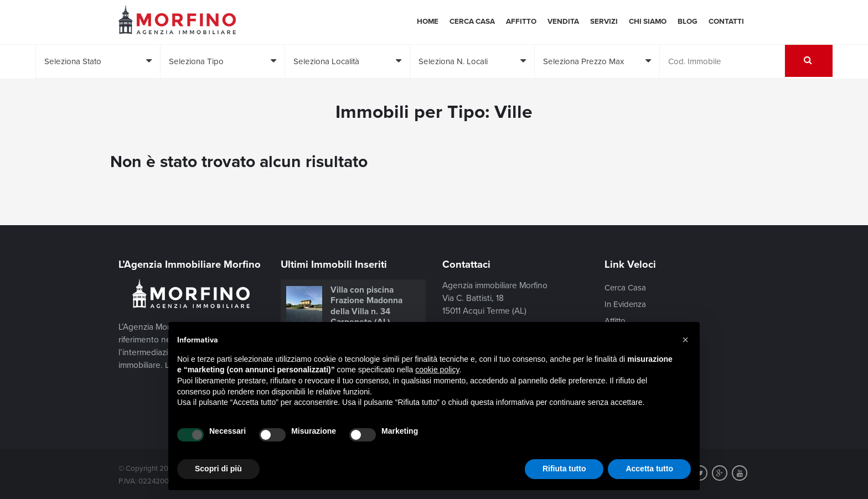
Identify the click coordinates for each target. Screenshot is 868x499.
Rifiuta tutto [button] (564, 469)
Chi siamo (648, 22)
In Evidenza (626, 304)
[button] (685, 340)
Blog (688, 22)
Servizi (604, 22)
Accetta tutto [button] (649, 469)
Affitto (521, 22)
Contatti (726, 22)
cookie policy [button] (437, 370)
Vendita (563, 22)
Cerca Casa (472, 22)
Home (428, 22)
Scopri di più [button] (218, 469)
